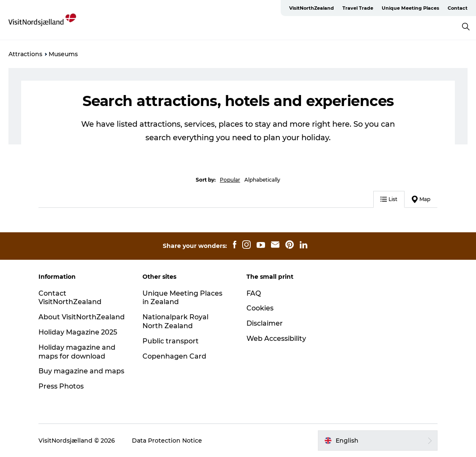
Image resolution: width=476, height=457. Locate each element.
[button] (378, 441)
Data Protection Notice (167, 441)
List (389, 199)
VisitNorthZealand (312, 8)
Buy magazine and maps (81, 371)
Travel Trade (358, 8)
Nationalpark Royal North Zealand (175, 321)
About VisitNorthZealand (82, 317)
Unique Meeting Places (410, 8)
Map (421, 199)
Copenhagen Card (174, 356)
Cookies (260, 308)
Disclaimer (265, 323)
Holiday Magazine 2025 (78, 332)
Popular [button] (230, 180)
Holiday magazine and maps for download (77, 352)
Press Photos (61, 386)
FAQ (254, 293)
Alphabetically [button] (262, 180)
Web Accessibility (276, 339)
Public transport (171, 341)
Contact (458, 8)
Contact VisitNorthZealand (70, 298)
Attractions (25, 54)
